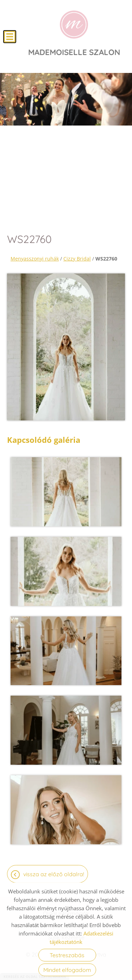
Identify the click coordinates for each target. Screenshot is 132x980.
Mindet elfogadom (67, 970)
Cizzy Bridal (77, 259)
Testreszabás (67, 955)
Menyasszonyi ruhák (35, 259)
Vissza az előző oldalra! (54, 874)
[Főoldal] (74, 25)
